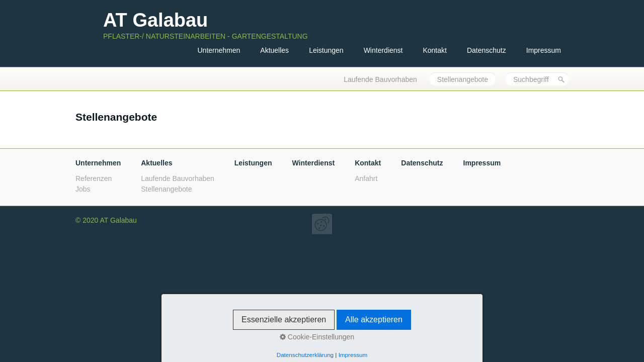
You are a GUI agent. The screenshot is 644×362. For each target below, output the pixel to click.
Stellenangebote (463, 79)
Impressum (544, 50)
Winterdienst (383, 50)
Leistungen (326, 50)
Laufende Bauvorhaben (380, 79)
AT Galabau (155, 20)
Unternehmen (219, 50)
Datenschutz (487, 50)
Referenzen (94, 178)
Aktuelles (274, 50)
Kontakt (434, 50)
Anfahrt (366, 178)
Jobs (83, 189)
